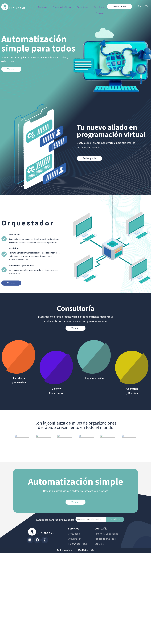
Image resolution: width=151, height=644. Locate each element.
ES (146, 6)
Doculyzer (43, 7)
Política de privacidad (105, 539)
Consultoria (99, 7)
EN (140, 6)
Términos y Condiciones (106, 534)
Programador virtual (78, 544)
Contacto (100, 13)
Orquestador (82, 7)
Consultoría (74, 534)
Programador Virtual (62, 7)
